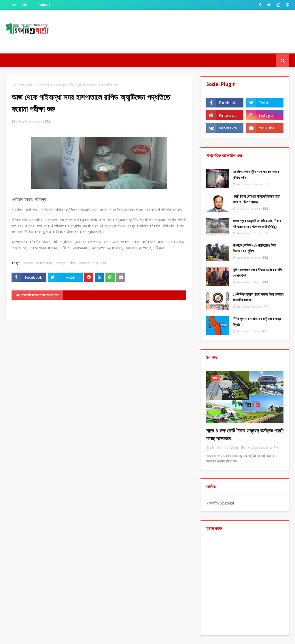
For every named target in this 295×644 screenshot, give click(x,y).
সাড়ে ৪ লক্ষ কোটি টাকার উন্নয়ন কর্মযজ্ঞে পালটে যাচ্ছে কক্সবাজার (245, 434)
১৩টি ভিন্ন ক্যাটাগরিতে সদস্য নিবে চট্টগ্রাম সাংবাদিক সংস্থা (258, 297)
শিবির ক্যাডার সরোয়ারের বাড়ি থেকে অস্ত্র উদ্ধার (257, 322)
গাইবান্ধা (61, 263)
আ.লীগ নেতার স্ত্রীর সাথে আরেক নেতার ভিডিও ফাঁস (256, 175)
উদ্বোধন (28, 263)
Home (11, 5)
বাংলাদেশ (84, 263)
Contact (44, 5)
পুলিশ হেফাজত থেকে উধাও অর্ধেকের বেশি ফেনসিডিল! (257, 273)
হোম (14, 85)
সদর (22, 85)
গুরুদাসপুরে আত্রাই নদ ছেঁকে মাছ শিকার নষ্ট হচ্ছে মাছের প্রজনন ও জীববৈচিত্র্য (257, 224)
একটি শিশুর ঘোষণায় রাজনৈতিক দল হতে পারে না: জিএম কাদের (256, 199)
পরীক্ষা (72, 263)
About (27, 5)
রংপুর (95, 263)
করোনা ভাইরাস (44, 263)
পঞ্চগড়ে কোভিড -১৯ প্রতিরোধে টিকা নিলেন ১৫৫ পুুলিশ (254, 248)
